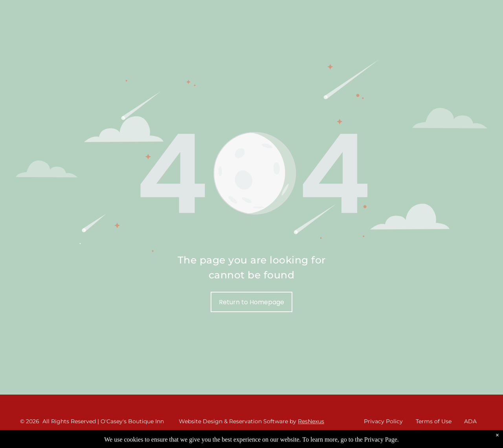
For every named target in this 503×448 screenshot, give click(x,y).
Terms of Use (434, 421)
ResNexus (311, 421)
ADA (470, 421)
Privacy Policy (383, 421)
